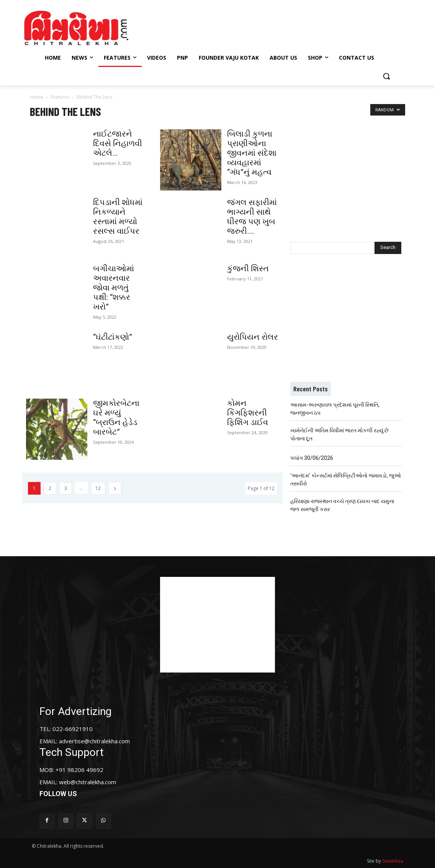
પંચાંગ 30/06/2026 (312, 458)
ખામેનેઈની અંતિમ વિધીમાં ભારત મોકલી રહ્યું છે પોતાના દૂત (339, 434)
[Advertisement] (216, 27)
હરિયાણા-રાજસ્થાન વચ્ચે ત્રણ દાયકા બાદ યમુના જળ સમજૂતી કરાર (342, 505)
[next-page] (115, 488)
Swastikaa (393, 861)
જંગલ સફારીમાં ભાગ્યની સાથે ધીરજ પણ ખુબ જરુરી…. (252, 217)
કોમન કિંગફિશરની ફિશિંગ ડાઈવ (248, 413)
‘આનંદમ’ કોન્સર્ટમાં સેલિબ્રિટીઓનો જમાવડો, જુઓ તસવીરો (346, 480)
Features (60, 97)
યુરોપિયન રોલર (253, 337)
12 (98, 488)
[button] (386, 76)
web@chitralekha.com (87, 782)
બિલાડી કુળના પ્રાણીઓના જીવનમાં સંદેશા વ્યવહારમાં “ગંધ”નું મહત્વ (252, 153)
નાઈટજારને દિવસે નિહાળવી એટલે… (118, 143)
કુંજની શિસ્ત (248, 269)
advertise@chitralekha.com (94, 741)
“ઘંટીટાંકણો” (113, 337)
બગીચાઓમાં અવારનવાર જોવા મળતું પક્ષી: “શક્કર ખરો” (114, 288)
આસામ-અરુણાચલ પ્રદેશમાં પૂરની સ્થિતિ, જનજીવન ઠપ (335, 409)
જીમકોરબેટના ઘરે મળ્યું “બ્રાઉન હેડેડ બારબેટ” (116, 418)
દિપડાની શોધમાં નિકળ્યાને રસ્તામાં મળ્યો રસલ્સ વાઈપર (118, 217)
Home (37, 97)
